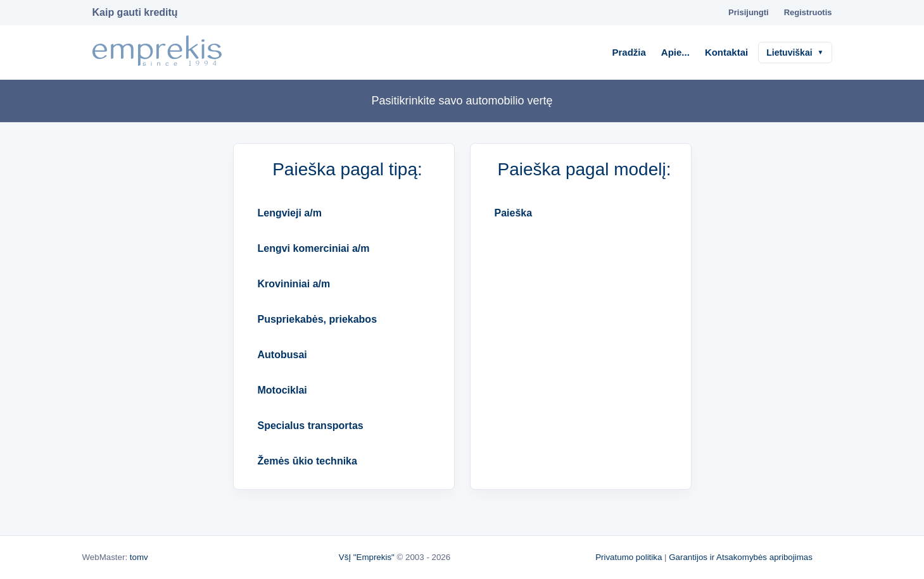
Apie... (675, 52)
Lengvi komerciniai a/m (314, 248)
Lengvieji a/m (290, 213)
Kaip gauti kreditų (135, 12)
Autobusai (282, 355)
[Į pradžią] (157, 53)
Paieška (514, 213)
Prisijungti (749, 12)
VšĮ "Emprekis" (367, 557)
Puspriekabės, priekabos (318, 319)
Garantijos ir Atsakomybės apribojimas (741, 557)
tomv (139, 557)
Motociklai (282, 390)
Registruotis (808, 12)
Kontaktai (726, 52)
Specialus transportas (311, 426)
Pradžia (629, 52)
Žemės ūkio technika (307, 461)
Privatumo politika (629, 557)
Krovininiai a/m (294, 284)
